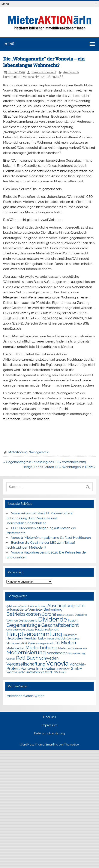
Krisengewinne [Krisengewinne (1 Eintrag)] (44, 644)
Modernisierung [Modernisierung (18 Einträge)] (26, 652)
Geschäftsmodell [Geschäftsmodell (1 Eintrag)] (16, 630)
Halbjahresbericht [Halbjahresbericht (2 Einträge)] (47, 630)
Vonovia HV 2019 (35, 77)
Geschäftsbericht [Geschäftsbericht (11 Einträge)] (60, 625)
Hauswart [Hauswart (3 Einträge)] (70, 635)
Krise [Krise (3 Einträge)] (31, 643)
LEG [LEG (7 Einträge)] (56, 643)
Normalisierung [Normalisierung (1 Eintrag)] (77, 653)
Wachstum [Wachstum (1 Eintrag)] (60, 672)
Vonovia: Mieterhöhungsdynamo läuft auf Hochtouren (51, 538)
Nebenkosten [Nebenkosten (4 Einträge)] (57, 653)
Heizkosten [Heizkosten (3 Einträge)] (15, 638)
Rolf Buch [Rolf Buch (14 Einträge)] (27, 658)
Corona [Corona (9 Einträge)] (49, 614)
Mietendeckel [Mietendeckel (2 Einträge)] (15, 648)
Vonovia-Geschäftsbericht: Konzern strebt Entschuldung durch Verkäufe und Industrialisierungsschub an (39, 518)
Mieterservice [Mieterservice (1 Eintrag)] (80, 648)
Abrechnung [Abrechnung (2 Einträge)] (38, 606)
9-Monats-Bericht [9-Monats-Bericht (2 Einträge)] (18, 606)
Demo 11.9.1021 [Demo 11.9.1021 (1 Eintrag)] (65, 615)
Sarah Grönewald (44, 72)
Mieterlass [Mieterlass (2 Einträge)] (65, 648)
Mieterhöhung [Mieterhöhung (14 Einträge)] (41, 647)
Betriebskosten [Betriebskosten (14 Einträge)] (24, 614)
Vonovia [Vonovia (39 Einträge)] (57, 663)
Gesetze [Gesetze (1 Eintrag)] (30, 630)
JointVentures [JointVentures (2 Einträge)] (70, 638)
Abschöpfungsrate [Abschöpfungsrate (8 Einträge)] (66, 606)
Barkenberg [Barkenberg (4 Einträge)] (53, 609)
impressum (50, 725)
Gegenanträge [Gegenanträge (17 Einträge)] (23, 625)
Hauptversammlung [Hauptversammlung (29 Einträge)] (34, 634)
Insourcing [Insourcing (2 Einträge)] (54, 638)
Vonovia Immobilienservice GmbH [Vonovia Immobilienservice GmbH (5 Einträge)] (51, 669)
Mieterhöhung (18, 452)
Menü (5, 4)
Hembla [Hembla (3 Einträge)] (30, 638)
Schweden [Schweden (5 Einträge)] (49, 658)
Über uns (49, 717)
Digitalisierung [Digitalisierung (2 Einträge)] (28, 621)
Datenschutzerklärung (49, 734)
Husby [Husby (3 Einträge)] (41, 638)
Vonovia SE (56, 77)
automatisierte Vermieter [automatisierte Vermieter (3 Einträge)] (25, 610)
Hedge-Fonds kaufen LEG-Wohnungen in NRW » (59, 467)
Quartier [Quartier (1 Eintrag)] (11, 659)
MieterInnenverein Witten (25, 696)
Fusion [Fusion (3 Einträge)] (73, 620)
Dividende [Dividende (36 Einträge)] (53, 619)
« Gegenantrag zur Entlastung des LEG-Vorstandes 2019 (45, 462)
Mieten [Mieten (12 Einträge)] (69, 643)
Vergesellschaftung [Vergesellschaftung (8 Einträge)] (26, 664)
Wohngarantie (39, 452)
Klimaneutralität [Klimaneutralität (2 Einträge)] (17, 643)
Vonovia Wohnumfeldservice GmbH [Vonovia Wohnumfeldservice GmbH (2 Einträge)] (30, 672)
